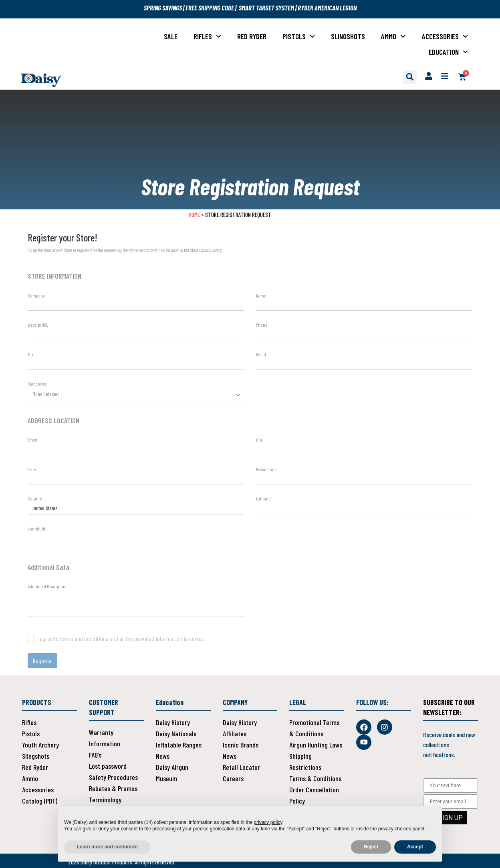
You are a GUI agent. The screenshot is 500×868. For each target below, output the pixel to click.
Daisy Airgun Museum (172, 773)
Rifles (207, 36)
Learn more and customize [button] (107, 847)
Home (194, 215)
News (163, 756)
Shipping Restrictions (305, 762)
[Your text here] (451, 786)
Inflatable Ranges (179, 745)
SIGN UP (451, 818)
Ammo (393, 36)
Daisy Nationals (176, 733)
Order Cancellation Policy (314, 795)
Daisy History (173, 722)
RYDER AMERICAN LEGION (327, 8)
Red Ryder (252, 36)
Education (448, 52)
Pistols (299, 36)
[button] (410, 77)
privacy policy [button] (268, 822)
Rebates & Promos (113, 788)
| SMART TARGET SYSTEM (264, 8)
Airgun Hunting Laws (316, 745)
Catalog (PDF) (40, 801)
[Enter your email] (451, 802)
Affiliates (235, 733)
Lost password (108, 766)
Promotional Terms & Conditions (314, 728)
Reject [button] (371, 847)
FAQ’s (95, 755)
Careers (233, 778)
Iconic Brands (241, 745)
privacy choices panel (401, 829)
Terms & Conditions (315, 778)
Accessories (445, 36)
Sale (171, 36)
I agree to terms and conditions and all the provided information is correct (122, 638)
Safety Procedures (113, 777)
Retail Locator (241, 767)
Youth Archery (40, 745)
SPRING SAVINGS (163, 8)
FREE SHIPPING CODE (209, 8)
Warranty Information (105, 738)
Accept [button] (415, 847)
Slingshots (348, 36)
